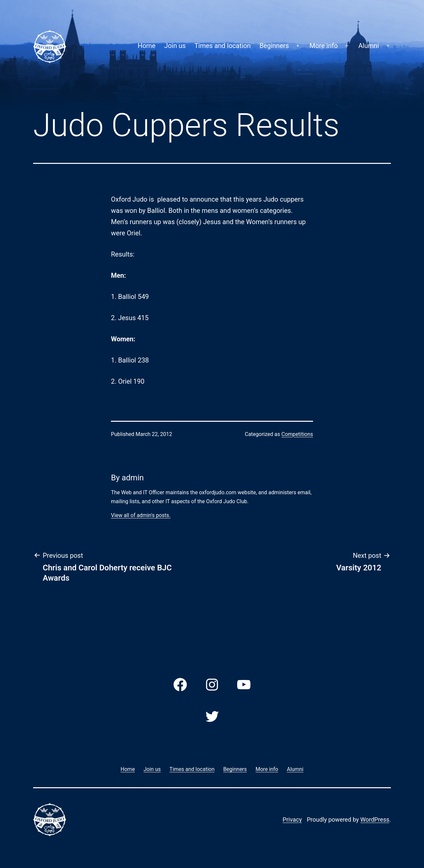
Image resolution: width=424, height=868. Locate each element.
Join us (175, 46)
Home (147, 46)
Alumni (369, 46)
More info (323, 46)
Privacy (292, 820)
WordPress (375, 820)
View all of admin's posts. (141, 515)
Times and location (223, 46)
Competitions (297, 434)
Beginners (274, 46)
